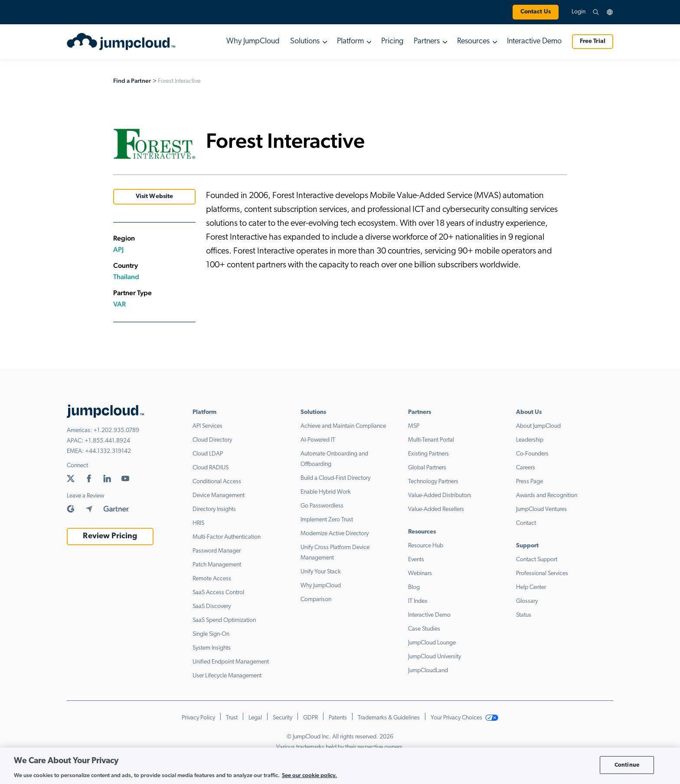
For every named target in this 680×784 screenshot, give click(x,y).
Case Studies (424, 629)
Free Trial (593, 41)
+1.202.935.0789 (116, 431)
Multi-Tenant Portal (431, 440)
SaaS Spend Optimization (224, 620)
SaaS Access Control (218, 593)
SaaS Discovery (212, 607)
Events (416, 560)
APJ (118, 249)
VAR (119, 304)
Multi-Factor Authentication (227, 537)
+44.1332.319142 (108, 451)
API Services (208, 426)
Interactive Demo (534, 41)
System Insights (212, 648)
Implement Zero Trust (327, 520)
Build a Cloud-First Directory (335, 478)
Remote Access (212, 579)
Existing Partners (428, 454)
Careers (526, 468)
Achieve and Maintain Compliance (343, 426)
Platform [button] (350, 41)
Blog (414, 587)
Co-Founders (532, 454)
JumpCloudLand (428, 671)
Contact (526, 523)
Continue (627, 765)
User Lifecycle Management (227, 676)
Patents (338, 718)
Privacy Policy (198, 718)
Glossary (527, 601)
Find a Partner (132, 81)
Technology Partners (433, 482)
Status (524, 615)
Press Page (530, 482)
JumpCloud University (435, 657)
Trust (232, 718)
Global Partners (427, 468)
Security (283, 718)
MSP (414, 426)
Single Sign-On (211, 634)
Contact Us (536, 12)
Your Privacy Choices (464, 718)
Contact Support (537, 560)
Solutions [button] (305, 41)
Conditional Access (217, 482)
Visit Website (155, 197)
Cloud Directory (212, 440)
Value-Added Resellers (436, 509)
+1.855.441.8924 (107, 441)
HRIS (198, 523)
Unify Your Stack (321, 572)
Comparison (316, 600)
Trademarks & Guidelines (389, 718)
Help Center (531, 587)
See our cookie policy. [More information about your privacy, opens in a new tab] (309, 775)
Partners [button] (427, 41)
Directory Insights (214, 509)
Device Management (219, 496)
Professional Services (542, 574)
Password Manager (217, 551)
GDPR (311, 718)
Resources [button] (473, 41)
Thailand (126, 277)
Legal (255, 718)
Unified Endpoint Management (231, 662)
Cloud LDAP (208, 454)
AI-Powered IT (318, 440)
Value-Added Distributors (440, 496)
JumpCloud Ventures (541, 509)
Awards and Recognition (547, 496)
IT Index (418, 601)
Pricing (392, 41)
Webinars (420, 574)
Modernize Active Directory (335, 534)
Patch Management (217, 565)
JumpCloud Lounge (432, 643)
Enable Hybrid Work (326, 492)
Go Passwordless (322, 506)
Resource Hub (426, 546)
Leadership (530, 440)
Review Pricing (110, 536)
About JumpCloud (538, 426)
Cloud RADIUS (211, 468)
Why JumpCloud (253, 41)
